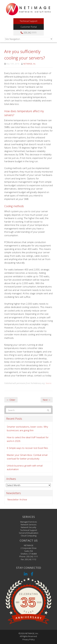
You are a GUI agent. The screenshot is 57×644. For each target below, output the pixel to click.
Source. (49, 383)
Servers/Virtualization (29, 533)
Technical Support (29, 21)
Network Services (28, 525)
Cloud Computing (29, 536)
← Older (11, 400)
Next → (47, 400)
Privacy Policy (29, 639)
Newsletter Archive (17, 499)
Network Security (28, 527)
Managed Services (28, 522)
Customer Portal (29, 27)
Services (29, 517)
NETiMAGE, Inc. (30, 64)
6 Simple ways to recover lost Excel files (27, 448)
